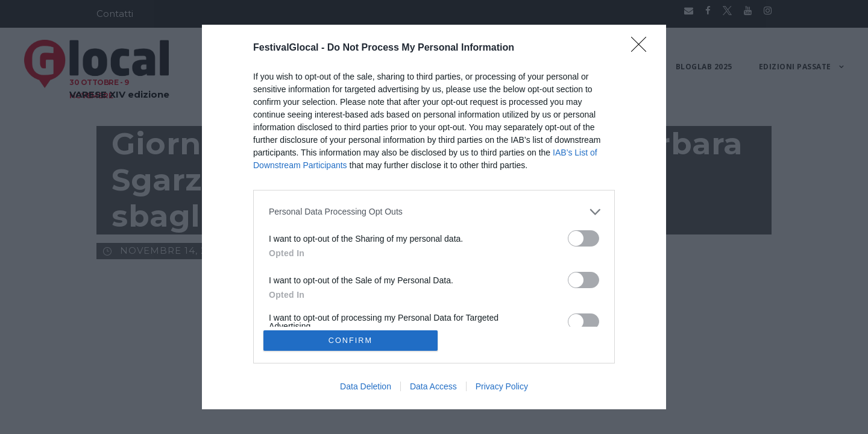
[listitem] (434, 211)
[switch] (583, 238)
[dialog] (434, 217)
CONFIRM (351, 340)
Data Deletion (366, 387)
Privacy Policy (502, 387)
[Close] (643, 48)
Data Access (433, 387)
